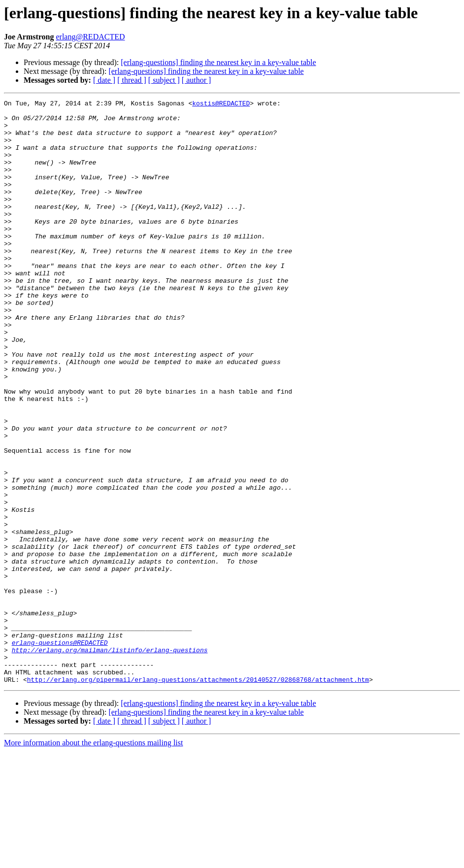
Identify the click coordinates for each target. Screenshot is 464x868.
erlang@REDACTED (90, 37)
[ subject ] (164, 80)
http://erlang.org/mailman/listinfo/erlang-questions (110, 761)
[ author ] (197, 80)
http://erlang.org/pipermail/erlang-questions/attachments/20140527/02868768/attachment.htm (198, 796)
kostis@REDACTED (221, 104)
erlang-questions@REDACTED (60, 752)
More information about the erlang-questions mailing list (93, 859)
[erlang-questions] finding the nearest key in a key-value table (218, 62)
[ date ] (104, 80)
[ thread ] (132, 80)
